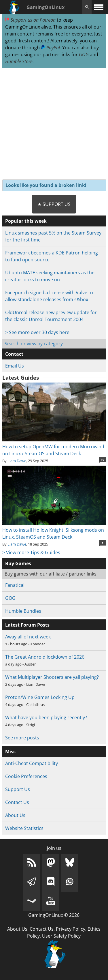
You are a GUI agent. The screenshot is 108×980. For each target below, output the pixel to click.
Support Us (18, 789)
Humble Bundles (23, 611)
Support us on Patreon (30, 20)
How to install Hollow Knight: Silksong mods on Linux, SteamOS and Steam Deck (54, 530)
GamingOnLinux (46, 7)
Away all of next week (28, 637)
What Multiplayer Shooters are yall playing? (52, 677)
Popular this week (26, 221)
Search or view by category (34, 344)
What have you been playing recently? (46, 717)
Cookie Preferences (26, 776)
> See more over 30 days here (37, 332)
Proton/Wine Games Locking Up (40, 697)
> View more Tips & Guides (31, 552)
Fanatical (15, 585)
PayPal (50, 48)
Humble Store (19, 61)
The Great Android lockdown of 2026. (45, 657)
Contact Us (17, 802)
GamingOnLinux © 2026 (54, 915)
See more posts (22, 738)
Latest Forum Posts (27, 625)
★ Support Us (54, 204)
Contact (14, 354)
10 (103, 460)
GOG (84, 55)
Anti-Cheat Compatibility (32, 763)
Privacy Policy (71, 929)
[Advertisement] (54, 124)
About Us (15, 815)
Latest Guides (21, 378)
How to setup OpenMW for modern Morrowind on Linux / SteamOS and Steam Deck (54, 447)
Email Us (15, 366)
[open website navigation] (99, 7)
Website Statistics (24, 828)
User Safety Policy (61, 936)
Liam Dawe (17, 461)
